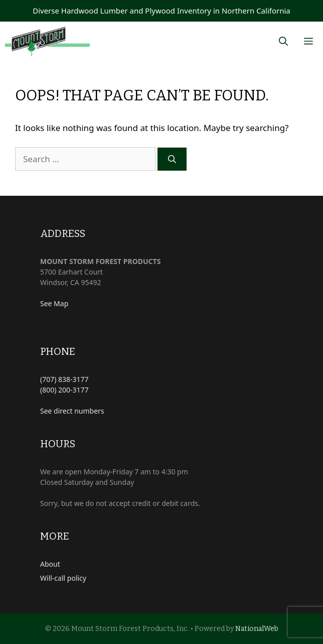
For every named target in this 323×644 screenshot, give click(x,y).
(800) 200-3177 (64, 390)
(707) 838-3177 (64, 379)
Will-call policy (63, 578)
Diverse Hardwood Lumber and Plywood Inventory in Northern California (161, 11)
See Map (54, 303)
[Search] (172, 159)
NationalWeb (257, 629)
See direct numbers (72, 411)
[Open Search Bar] (283, 41)
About (50, 564)
